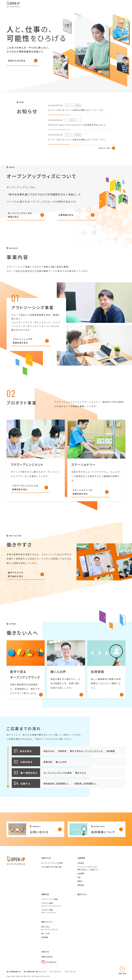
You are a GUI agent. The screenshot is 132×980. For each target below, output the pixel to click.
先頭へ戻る (122, 973)
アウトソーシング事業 (50, 899)
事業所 (80, 881)
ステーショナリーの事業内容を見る (82, 496)
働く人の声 (61, 766)
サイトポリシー (56, 972)
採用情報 (45, 937)
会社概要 (111, 755)
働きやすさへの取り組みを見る (16, 578)
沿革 (79, 877)
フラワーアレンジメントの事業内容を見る (25, 491)
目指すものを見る (17, 61)
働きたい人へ (47, 922)
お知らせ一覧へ (105, 152)
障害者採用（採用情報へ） (57, 787)
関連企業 (81, 885)
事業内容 (48, 766)
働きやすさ (81, 776)
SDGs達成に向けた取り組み (52, 867)
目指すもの (49, 755)
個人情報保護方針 (14, 972)
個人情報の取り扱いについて (35, 972)
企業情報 (81, 858)
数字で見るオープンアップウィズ (86, 755)
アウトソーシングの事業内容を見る (23, 345)
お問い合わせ (47, 957)
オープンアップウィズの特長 (58, 776)
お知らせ (45, 952)
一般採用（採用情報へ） (85, 787)
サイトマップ (70, 972)
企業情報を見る (66, 219)
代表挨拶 (62, 755)
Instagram (49, 962)
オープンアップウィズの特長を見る (20, 219)
